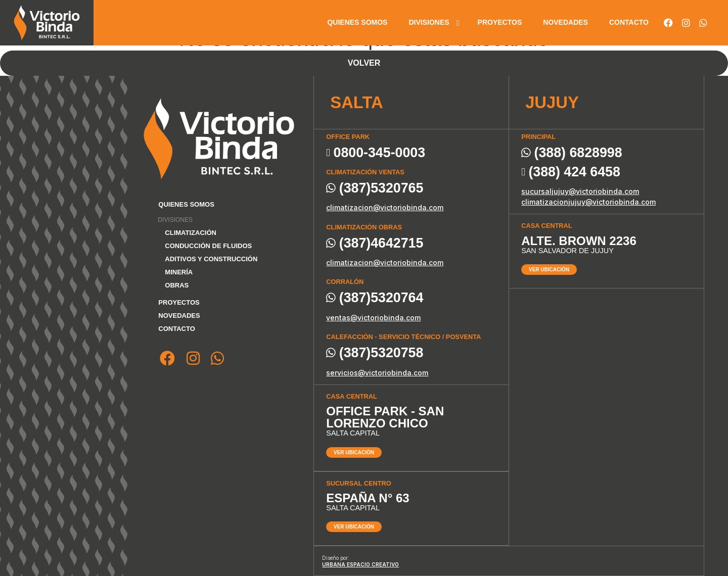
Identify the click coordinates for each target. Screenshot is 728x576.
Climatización (191, 233)
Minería (179, 272)
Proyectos (500, 22)
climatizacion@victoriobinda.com (385, 207)
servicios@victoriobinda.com (377, 373)
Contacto (629, 22)
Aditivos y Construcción (211, 259)
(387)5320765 (375, 188)
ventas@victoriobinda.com (373, 318)
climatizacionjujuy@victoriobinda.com (588, 202)
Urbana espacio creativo (360, 565)
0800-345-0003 (376, 153)
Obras (177, 285)
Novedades (565, 22)
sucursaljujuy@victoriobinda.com (580, 191)
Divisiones (429, 22)
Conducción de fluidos (208, 246)
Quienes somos (357, 22)
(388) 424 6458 (571, 172)
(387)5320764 (375, 298)
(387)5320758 (375, 353)
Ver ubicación (354, 452)
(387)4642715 (375, 243)
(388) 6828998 (572, 153)
